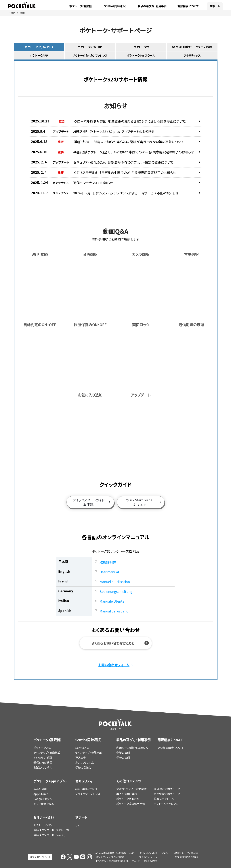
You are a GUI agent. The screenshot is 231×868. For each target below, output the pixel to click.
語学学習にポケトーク (167, 794)
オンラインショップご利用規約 (110, 857)
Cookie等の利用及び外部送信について (115, 853)
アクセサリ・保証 (43, 758)
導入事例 (81, 758)
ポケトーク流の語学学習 (131, 804)
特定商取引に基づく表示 (187, 857)
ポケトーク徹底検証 (128, 799)
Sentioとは (82, 748)
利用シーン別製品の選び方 (132, 748)
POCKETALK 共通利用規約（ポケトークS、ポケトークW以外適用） (127, 861)
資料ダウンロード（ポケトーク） (51, 830)
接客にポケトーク (164, 799)
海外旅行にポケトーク (167, 789)
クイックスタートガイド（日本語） (89, 502)
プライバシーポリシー (149, 857)
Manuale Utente (112, 601)
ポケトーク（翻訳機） (81, 6)
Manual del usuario (114, 611)
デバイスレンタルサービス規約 (153, 853)
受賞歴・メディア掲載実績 (131, 789)
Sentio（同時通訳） (115, 6)
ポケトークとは (42, 748)
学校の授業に (83, 767)
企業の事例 (123, 753)
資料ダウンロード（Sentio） (50, 835)
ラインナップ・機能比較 (47, 753)
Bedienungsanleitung (116, 591)
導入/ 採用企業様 (127, 794)
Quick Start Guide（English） (139, 502)
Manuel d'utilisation (115, 582)
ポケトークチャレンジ (166, 804)
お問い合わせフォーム (114, 665)
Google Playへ (43, 799)
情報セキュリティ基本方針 (187, 853)
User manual (109, 572)
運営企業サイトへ (38, 857)
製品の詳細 (40, 789)
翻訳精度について (188, 6)
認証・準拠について (87, 789)
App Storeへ (41, 794)
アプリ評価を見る (44, 804)
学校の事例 (123, 758)
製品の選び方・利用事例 (152, 6)
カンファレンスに (85, 762)
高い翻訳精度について (171, 748)
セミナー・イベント (44, 825)
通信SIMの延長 (43, 762)
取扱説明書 (108, 562)
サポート (215, 6)
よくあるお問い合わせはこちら (113, 643)
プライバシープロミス (88, 794)
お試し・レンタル (43, 767)
